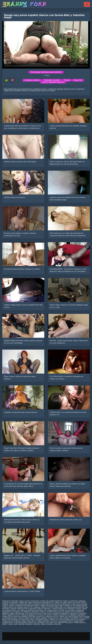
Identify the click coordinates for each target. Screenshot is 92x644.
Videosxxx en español (78, 613)
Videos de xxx (8, 621)
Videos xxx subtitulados (68, 616)
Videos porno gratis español (36, 618)
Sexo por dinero (46, 615)
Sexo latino (32, 621)
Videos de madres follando (51, 601)
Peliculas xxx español (62, 612)
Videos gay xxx (60, 607)
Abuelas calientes (54, 624)
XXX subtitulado (64, 604)
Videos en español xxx (30, 615)
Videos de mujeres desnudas (51, 606)
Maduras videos (33, 606)
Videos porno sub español (59, 618)
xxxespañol (75, 618)
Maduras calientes (31, 612)
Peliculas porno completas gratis (35, 620)
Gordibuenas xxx (15, 620)
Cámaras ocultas (52, 80)
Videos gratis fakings (16, 624)
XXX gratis (29, 613)
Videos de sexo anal (48, 604)
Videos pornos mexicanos (29, 601)
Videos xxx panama (79, 604)
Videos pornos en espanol (75, 620)
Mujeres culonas (74, 609)
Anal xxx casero (75, 603)
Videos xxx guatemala (18, 604)
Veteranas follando (10, 601)
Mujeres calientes (78, 601)
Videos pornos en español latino (16, 607)
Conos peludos (34, 604)
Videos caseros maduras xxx (14, 606)
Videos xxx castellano (36, 623)
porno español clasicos (53, 82)
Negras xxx (19, 612)
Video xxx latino (61, 603)
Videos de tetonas (17, 613)
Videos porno (53, 610)
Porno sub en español (18, 623)
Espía (67, 80)
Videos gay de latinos (75, 607)
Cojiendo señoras (17, 609)
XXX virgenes (35, 607)
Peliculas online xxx (37, 616)
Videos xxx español (10, 603)
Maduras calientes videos (36, 624)
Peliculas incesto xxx (42, 613)
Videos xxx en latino (67, 610)
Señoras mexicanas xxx (37, 610)
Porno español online (11, 615)
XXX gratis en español (55, 623)
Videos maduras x (44, 609)
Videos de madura (26, 603)
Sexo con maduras (19, 610)
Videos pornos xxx (59, 609)
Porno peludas (30, 609)
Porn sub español (61, 621)
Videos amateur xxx (45, 621)
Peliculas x (69, 623)
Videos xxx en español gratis (75, 606)
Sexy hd (78, 80)
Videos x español (46, 612)
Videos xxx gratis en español (65, 615)
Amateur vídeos (32, 80)
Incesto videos (18, 618)
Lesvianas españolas (60, 613)
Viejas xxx (67, 601)
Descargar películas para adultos (46, 72)
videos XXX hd (47, 607)
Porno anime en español (18, 616)
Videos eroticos (51, 616)
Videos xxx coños (57, 620)
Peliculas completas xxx (44, 603)
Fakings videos (20, 621)
